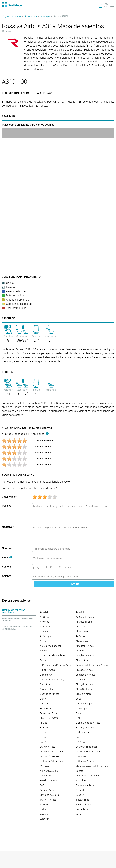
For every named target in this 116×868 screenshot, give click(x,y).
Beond (43, 660)
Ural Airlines (82, 809)
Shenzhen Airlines (85, 785)
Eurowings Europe (49, 713)
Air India (44, 631)
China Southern (84, 689)
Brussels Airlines (84, 670)
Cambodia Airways (85, 675)
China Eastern (47, 689)
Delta (78, 699)
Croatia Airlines (84, 694)
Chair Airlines (47, 684)
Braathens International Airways (92, 665)
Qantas (79, 771)
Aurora (44, 651)
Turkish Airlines (83, 805)
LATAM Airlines (48, 747)
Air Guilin (80, 627)
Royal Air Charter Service (88, 776)
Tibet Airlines (82, 800)
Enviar (74, 584)
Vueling (80, 814)
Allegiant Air (82, 641)
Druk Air (44, 704)
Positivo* (7, 506)
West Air (44, 819)
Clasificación (10, 497)
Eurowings (81, 708)
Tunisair (44, 805)
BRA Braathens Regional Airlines (57, 665)
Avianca (80, 651)
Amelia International (50, 646)
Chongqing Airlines (50, 694)
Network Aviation (49, 771)
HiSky (43, 732)
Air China (45, 622)
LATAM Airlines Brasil (86, 747)
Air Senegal (46, 636)
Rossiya (45, 16)
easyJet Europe (84, 704)
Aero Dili (44, 612)
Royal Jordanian (48, 780)
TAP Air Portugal (48, 800)
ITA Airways (82, 742)
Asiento (7, 576)
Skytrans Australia (49, 795)
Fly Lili (79, 718)
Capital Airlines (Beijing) (52, 680)
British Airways (48, 670)
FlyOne (43, 723)
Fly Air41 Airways (49, 718)
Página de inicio (11, 16)
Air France (45, 627)
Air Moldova (82, 631)
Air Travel (45, 641)
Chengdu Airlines (84, 684)
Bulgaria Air (46, 675)
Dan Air (44, 699)
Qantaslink (45, 776)
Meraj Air (45, 766)
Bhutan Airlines (84, 660)
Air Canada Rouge (85, 617)
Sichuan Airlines (48, 790)
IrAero (79, 737)
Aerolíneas (31, 16)
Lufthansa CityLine (85, 761)
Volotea (44, 814)
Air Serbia (81, 636)
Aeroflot (80, 612)
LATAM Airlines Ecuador (88, 752)
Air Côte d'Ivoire (84, 622)
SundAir (80, 795)
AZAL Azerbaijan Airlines (52, 655)
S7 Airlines (81, 780)
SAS (42, 785)
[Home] (12, 5)
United (43, 809)
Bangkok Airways (85, 655)
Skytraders (81, 790)
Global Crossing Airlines (88, 723)
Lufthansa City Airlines (52, 761)
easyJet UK (46, 708)
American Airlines (85, 646)
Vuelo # (7, 567)
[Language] (103, 5)
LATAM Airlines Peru (50, 756)
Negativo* (8, 527)
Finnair (79, 713)
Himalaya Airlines (85, 728)
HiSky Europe (83, 732)
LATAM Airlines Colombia (53, 752)
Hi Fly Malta (46, 728)
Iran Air (44, 742)
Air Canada (46, 617)
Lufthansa (81, 756)
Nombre (7, 548)
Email (7, 558)
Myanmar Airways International (92, 766)
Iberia (43, 737)
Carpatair (81, 680)
